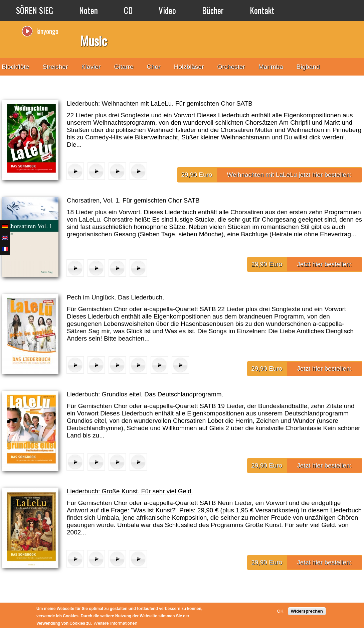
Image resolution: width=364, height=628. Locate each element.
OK (280, 611)
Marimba (271, 67)
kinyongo (47, 31)
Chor (154, 67)
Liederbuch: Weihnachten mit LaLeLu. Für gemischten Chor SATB (160, 103)
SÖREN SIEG (35, 10)
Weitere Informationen (115, 623)
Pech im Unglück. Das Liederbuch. (115, 297)
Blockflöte (15, 67)
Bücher (213, 10)
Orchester (231, 67)
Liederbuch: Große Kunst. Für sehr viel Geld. (130, 491)
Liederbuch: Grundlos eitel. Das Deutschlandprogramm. (145, 394)
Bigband (308, 67)
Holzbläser (189, 67)
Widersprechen (307, 611)
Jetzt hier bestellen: (324, 264)
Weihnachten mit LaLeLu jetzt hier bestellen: (289, 175)
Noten (88, 10)
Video (167, 10)
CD (128, 10)
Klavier (91, 67)
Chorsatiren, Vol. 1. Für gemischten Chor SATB (133, 200)
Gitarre (124, 67)
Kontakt (262, 10)
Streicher (55, 67)
